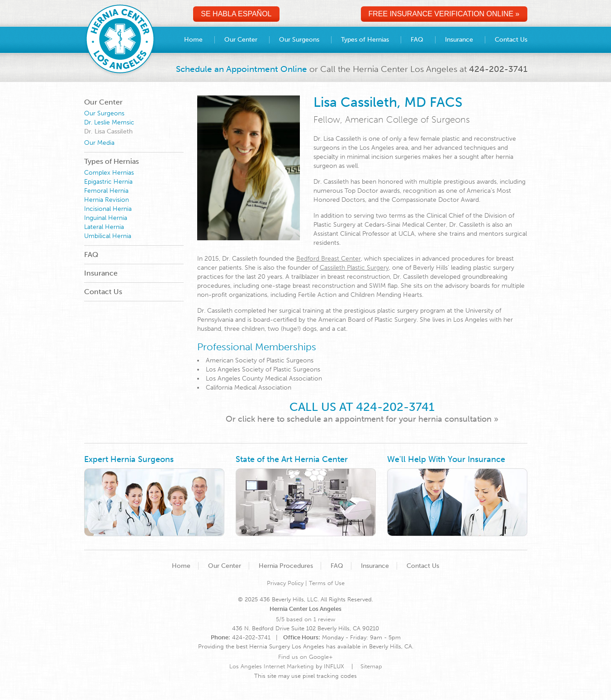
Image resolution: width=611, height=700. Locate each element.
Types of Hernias (111, 161)
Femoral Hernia (106, 191)
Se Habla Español (236, 14)
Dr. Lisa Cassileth (108, 131)
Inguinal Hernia (106, 218)
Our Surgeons (104, 113)
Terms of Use (327, 583)
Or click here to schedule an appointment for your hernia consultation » (362, 419)
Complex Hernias (109, 173)
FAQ (91, 255)
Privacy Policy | (288, 583)
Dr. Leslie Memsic (109, 122)
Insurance (101, 273)
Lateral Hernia (104, 227)
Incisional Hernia (108, 209)
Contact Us (103, 292)
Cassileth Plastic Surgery (354, 268)
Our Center (103, 102)
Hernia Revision (107, 200)
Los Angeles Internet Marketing (272, 666)
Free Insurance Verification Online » (444, 14)
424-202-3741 (498, 69)
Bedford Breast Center (329, 259)
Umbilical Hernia (108, 236)
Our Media (99, 143)
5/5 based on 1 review (305, 619)
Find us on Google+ (305, 657)
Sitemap (371, 666)
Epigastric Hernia (108, 182)
